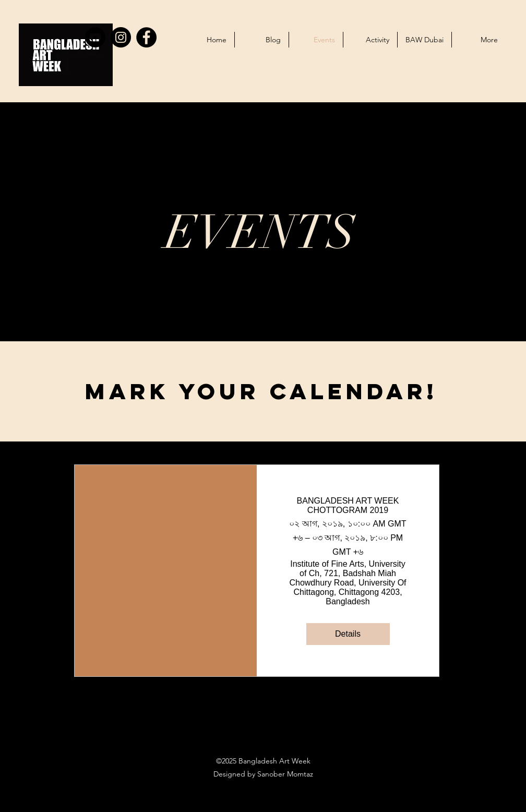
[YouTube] (95, 37)
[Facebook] (146, 37)
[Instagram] (121, 37)
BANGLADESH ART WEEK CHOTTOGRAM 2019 (348, 505)
